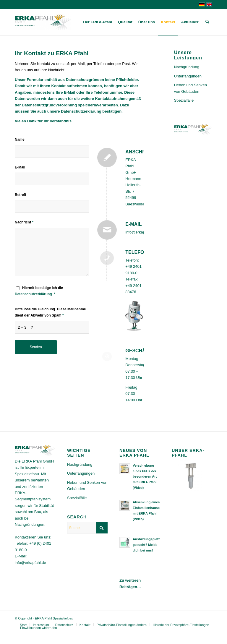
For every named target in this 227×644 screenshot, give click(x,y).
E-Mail (20, 167)
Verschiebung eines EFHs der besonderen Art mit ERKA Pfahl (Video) (145, 477)
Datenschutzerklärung (33, 294)
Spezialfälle (184, 100)
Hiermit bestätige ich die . (39, 291)
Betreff (21, 195)
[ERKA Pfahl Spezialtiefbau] (43, 22)
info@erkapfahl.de (141, 232)
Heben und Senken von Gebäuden (190, 88)
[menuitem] (98, 22)
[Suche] (207, 22)
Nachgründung (187, 67)
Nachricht (24, 222)
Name (20, 139)
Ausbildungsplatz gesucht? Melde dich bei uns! (146, 545)
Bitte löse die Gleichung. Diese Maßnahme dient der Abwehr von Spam (50, 312)
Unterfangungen (188, 76)
